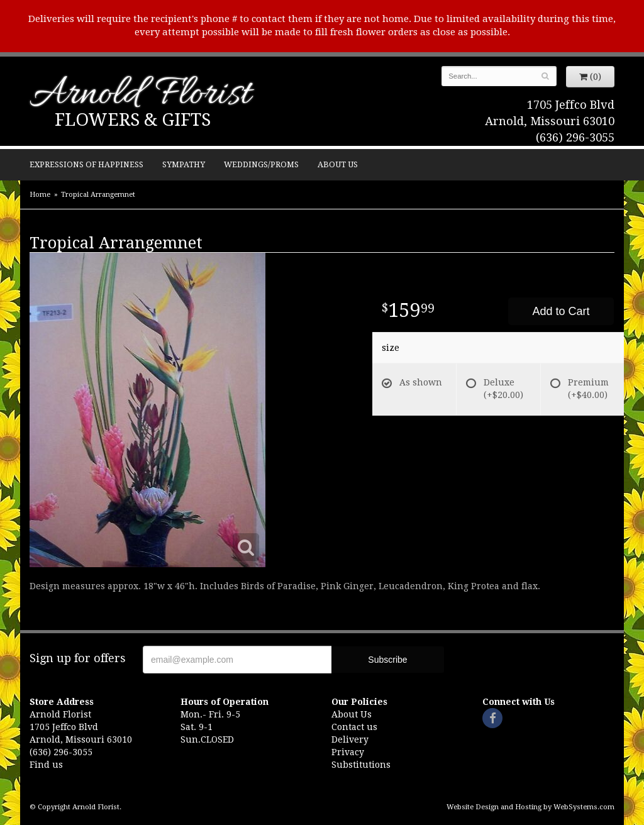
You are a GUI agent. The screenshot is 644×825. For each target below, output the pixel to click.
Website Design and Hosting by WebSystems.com (530, 807)
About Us (338, 164)
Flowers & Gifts (133, 120)
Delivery (350, 739)
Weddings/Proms (261, 164)
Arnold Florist (140, 95)
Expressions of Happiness (86, 164)
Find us (46, 765)
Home (40, 195)
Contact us (354, 727)
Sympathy (184, 164)
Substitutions (361, 765)
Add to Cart (561, 311)
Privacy (348, 752)
